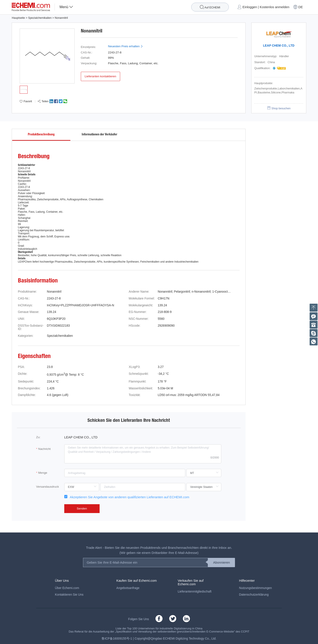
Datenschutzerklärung (254, 595)
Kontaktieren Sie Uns (69, 595)
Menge (43, 473)
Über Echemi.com (67, 588)
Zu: (38, 437)
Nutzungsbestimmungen (256, 588)
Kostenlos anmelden (274, 7)
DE (301, 7)
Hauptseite (18, 18)
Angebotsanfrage (128, 588)
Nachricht (44, 449)
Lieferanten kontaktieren (100, 76)
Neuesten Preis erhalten (126, 46)
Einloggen (250, 7)
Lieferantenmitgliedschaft (195, 592)
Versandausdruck (48, 487)
